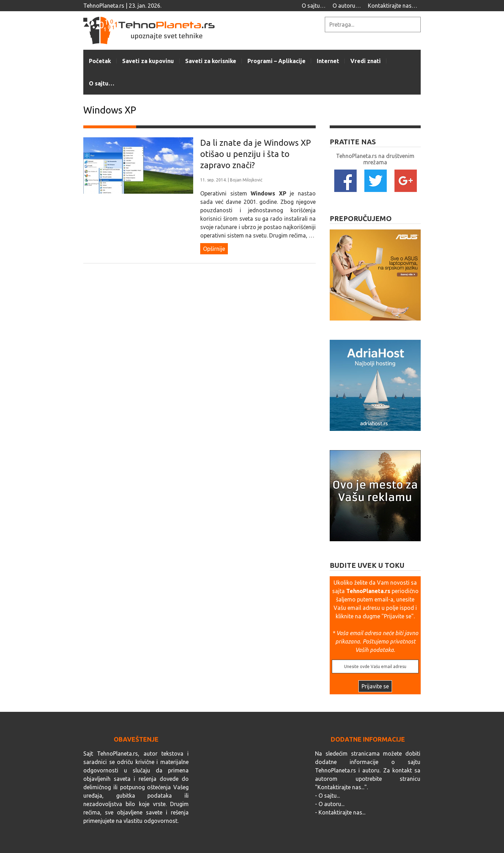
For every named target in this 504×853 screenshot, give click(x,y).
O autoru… (347, 6)
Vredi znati (366, 61)
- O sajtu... (327, 796)
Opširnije (214, 249)
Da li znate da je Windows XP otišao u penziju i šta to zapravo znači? (255, 154)
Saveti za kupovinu (148, 61)
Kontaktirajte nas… (393, 6)
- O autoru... (330, 804)
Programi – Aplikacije (276, 61)
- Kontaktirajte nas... (340, 812)
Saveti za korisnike (211, 61)
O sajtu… (314, 6)
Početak (100, 61)
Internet (328, 61)
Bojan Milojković (246, 180)
